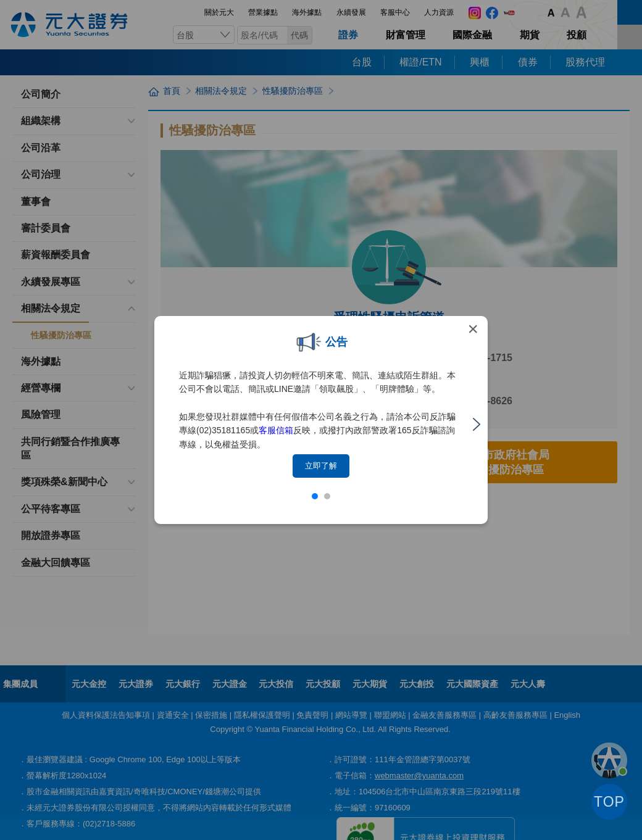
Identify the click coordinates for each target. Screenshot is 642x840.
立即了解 (321, 466)
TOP (609, 802)
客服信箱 (276, 430)
